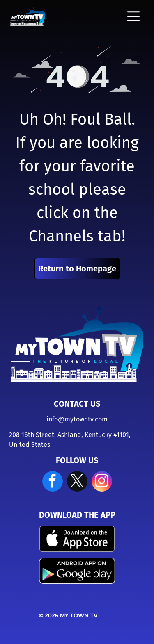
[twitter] (77, 482)
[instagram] (102, 482)
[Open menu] (133, 16)
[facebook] (53, 482)
